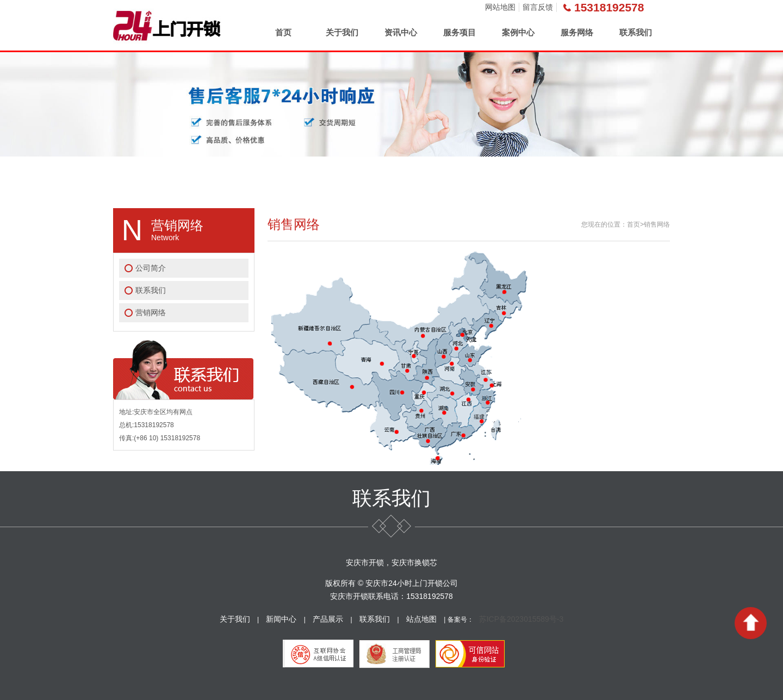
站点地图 (421, 619)
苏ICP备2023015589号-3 (521, 619)
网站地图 (500, 7)
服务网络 (577, 32)
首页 (283, 32)
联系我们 (636, 32)
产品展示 (328, 619)
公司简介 (151, 268)
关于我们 (342, 32)
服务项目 (459, 32)
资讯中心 (401, 32)
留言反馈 (538, 7)
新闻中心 (281, 619)
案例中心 (518, 32)
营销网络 (151, 312)
